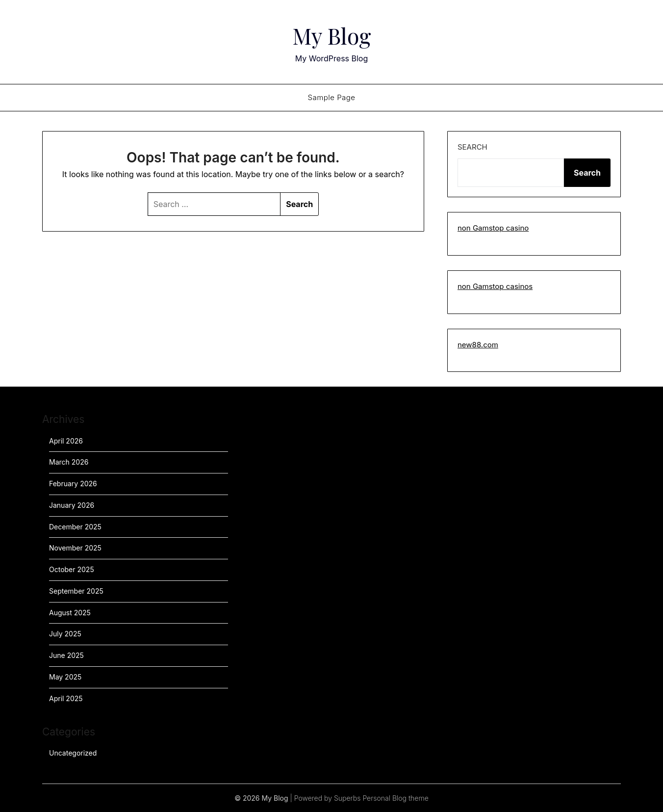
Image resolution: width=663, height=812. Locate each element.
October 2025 (72, 569)
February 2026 (73, 484)
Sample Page (331, 97)
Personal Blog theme (395, 798)
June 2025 (66, 655)
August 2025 (70, 613)
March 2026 (69, 462)
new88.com (478, 345)
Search (472, 147)
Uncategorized (73, 753)
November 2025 (75, 548)
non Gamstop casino (493, 228)
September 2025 (76, 591)
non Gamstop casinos (495, 286)
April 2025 (66, 698)
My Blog (332, 35)
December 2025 (75, 527)
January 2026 (72, 505)
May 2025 (65, 677)
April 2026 (66, 441)
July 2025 (65, 634)
